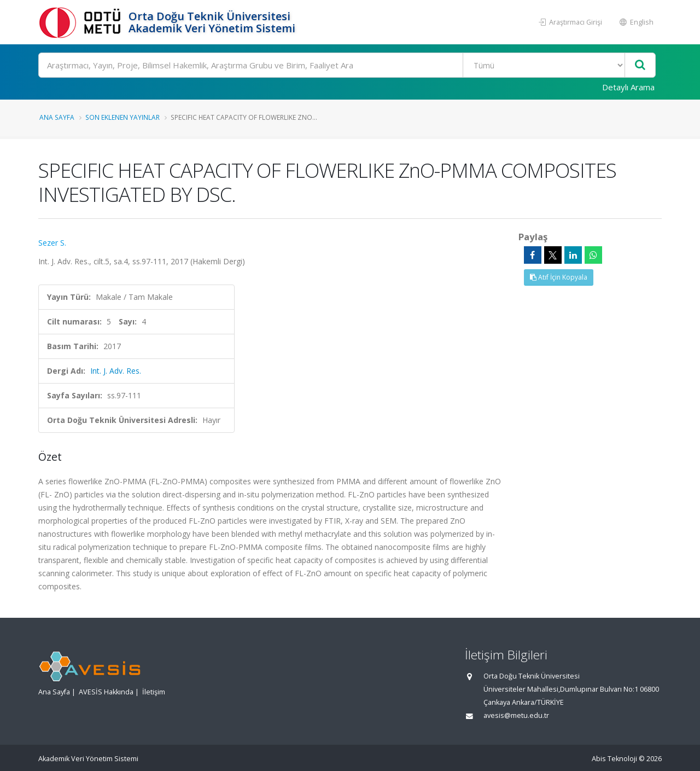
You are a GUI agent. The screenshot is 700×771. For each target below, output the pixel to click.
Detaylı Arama (628, 87)
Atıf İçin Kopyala (559, 277)
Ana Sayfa (57, 117)
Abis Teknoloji (614, 759)
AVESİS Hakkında (106, 692)
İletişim (154, 692)
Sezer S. (52, 243)
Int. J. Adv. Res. (116, 371)
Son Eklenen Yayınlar (122, 117)
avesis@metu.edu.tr (516, 715)
